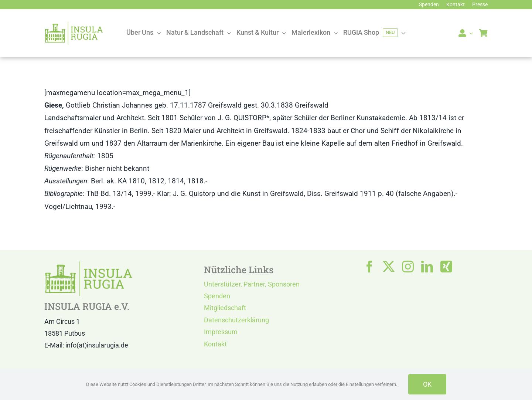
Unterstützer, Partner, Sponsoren (252, 284)
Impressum (221, 332)
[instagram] (408, 267)
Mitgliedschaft (225, 308)
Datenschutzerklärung (236, 320)
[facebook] (369, 267)
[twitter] (389, 267)
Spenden (217, 296)
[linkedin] (427, 267)
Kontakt (215, 344)
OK (427, 384)
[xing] (446, 267)
